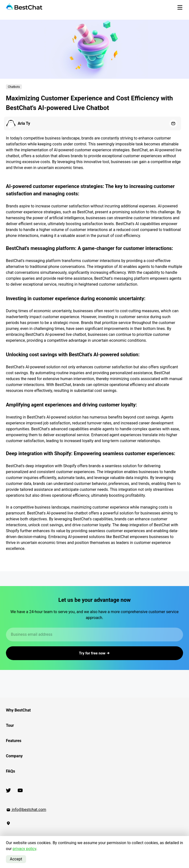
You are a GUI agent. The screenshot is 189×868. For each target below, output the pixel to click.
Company (14, 756)
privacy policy (24, 849)
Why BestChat (18, 710)
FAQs (10, 771)
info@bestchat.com (26, 810)
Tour (10, 725)
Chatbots (14, 87)
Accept (16, 859)
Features (14, 741)
